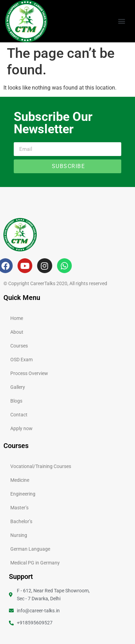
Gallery (18, 387)
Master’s (19, 508)
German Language (30, 549)
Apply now (21, 428)
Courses (19, 346)
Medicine (20, 480)
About (17, 332)
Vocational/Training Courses (41, 466)
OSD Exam (21, 360)
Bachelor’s (21, 521)
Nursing (19, 535)
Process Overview (29, 373)
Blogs (16, 401)
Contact (19, 415)
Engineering (23, 494)
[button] (121, 21)
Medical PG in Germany (35, 563)
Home (17, 318)
